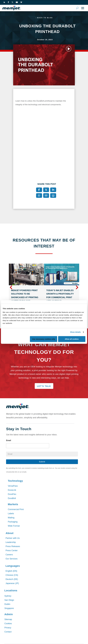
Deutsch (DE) (12, 579)
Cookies (8, 624)
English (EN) (11, 571)
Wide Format (14, 526)
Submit (42, 462)
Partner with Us (13, 538)
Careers (9, 555)
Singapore (9, 609)
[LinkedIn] (53, 190)
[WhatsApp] (39, 196)
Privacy (8, 628)
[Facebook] (39, 190)
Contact (8, 632)
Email (9, 441)
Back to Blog (45, 18)
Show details (75, 332)
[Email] (46, 196)
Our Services (11, 559)
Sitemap (8, 620)
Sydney (8, 596)
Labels (11, 514)
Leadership (11, 542)
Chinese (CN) (12, 575)
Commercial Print (16, 509)
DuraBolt (12, 498)
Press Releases (13, 547)
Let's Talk (44, 386)
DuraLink (12, 490)
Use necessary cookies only (44, 339)
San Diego (9, 600)
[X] (46, 190)
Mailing (11, 518)
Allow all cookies (72, 339)
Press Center (12, 551)
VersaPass (13, 486)
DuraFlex (12, 494)
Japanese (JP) (12, 584)
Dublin (7, 604)
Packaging (13, 522)
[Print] (53, 196)
